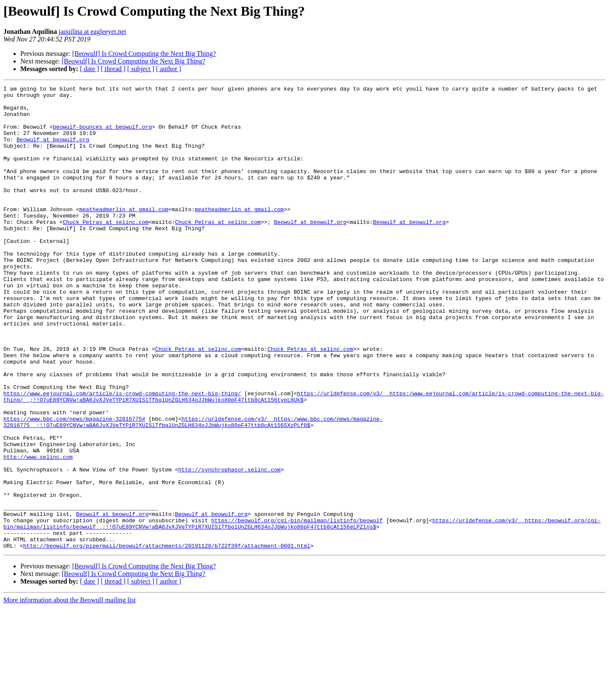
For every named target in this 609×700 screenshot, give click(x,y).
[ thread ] (113, 69)
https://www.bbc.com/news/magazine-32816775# (74, 486)
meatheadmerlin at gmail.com (124, 234)
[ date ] (89, 69)
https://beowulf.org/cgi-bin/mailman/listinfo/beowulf (297, 608)
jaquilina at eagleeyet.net (92, 32)
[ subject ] (141, 69)
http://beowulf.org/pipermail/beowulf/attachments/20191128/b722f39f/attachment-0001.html (167, 638)
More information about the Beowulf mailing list (70, 693)
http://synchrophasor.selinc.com (229, 547)
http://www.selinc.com (38, 532)
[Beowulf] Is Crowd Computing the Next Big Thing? (144, 54)
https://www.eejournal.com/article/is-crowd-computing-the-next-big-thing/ (122, 455)
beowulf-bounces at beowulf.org (102, 135)
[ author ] (169, 69)
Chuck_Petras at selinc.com (106, 250)
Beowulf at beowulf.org (53, 151)
